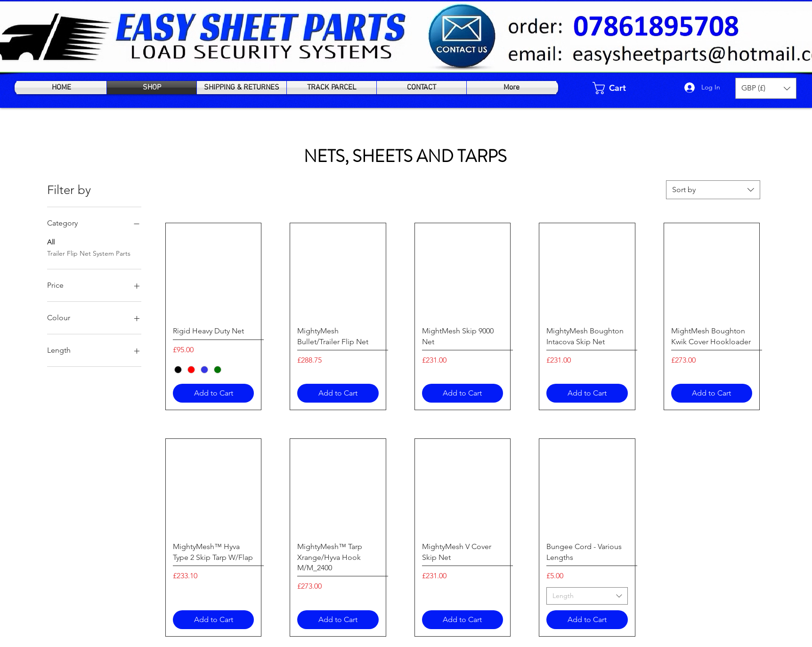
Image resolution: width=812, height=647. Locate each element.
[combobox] (713, 190)
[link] (616, 88)
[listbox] (766, 88)
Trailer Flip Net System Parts (89, 253)
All (51, 242)
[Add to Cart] (213, 393)
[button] (766, 88)
